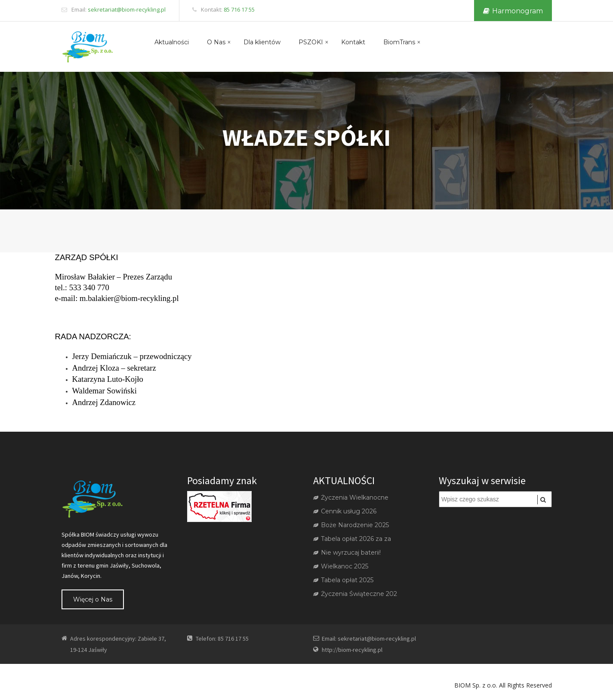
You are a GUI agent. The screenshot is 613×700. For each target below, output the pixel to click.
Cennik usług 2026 (345, 511)
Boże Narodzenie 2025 (351, 525)
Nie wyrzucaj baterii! (347, 553)
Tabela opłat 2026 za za (352, 539)
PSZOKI (311, 42)
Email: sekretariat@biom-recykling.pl (369, 639)
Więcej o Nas (93, 599)
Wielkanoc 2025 (341, 566)
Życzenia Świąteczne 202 (355, 594)
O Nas (216, 42)
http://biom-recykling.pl (352, 650)
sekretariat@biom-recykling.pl (127, 9)
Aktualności (172, 42)
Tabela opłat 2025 (343, 580)
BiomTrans (399, 42)
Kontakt (353, 42)
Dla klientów (262, 42)
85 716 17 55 (239, 9)
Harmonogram (513, 11)
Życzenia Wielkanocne (351, 497)
